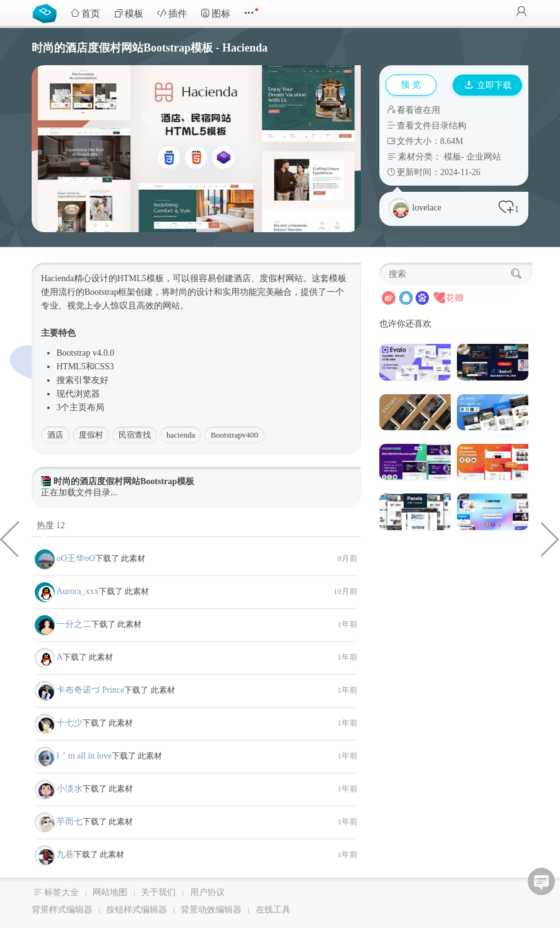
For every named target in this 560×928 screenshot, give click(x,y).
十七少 (70, 723)
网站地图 (110, 892)
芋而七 (70, 822)
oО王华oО (76, 558)
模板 (129, 13)
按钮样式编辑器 (137, 910)
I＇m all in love (84, 756)
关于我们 (158, 892)
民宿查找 (135, 435)
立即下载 (488, 85)
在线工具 (273, 910)
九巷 (65, 854)
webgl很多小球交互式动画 (551, 538)
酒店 (55, 435)
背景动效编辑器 (211, 910)
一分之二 (74, 624)
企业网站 (484, 157)
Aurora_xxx (78, 591)
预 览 (411, 85)
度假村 (91, 435)
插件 (172, 13)
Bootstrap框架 (110, 292)
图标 (215, 13)
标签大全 (61, 892)
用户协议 (207, 892)
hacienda (181, 435)
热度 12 (51, 525)
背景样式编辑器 (62, 910)
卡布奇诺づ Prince (90, 690)
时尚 (179, 292)
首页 (85, 13)
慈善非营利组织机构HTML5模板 (9, 538)
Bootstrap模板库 (47, 12)
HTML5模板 (141, 278)
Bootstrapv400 (234, 435)
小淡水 (70, 789)
